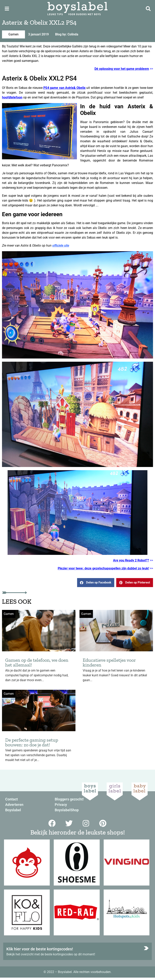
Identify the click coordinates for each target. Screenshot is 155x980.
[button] (96, 583)
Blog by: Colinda (67, 34)
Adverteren (14, 805)
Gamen (13, 34)
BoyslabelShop (67, 810)
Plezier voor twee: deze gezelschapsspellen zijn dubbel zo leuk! (103, 568)
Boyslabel (13, 810)
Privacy (61, 805)
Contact (11, 799)
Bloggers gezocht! (69, 799)
